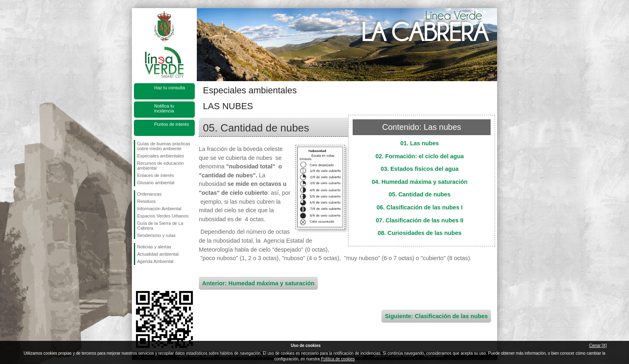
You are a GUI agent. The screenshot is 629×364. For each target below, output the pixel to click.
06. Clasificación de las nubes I (420, 207)
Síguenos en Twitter (152, 278)
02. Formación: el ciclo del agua (420, 156)
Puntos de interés (172, 124)
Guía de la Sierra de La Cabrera (160, 226)
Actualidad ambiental (158, 254)
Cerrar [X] (598, 346)
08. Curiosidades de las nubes (420, 233)
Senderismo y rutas (156, 235)
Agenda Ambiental (155, 261)
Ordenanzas (149, 194)
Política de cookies (338, 359)
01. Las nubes (419, 143)
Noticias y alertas (154, 247)
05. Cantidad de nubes (420, 194)
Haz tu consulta (170, 88)
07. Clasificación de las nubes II (420, 220)
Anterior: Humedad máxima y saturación (258, 283)
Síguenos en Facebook (139, 278)
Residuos (146, 201)
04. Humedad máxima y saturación (420, 182)
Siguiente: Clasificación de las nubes (436, 316)
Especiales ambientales (161, 156)
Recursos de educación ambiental (160, 166)
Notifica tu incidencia (164, 108)
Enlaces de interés (156, 175)
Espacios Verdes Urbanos (163, 216)
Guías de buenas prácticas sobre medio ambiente (164, 146)
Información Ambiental (159, 209)
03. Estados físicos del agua (420, 169)
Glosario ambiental (156, 183)
